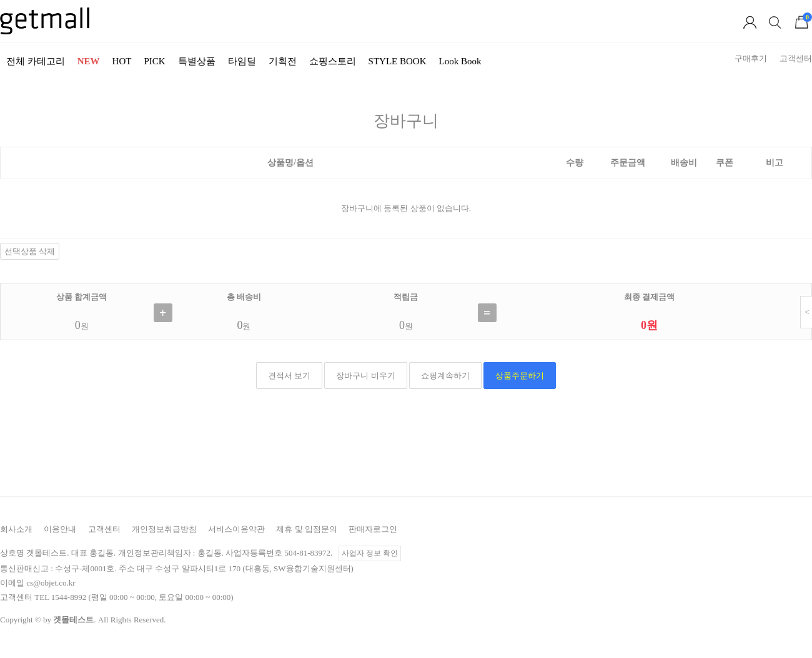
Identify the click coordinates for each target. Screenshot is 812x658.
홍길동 (210, 553)
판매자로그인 (373, 529)
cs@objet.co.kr (51, 583)
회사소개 (16, 529)
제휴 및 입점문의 (307, 529)
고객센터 (104, 529)
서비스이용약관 (236, 529)
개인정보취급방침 (164, 529)
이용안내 (60, 529)
